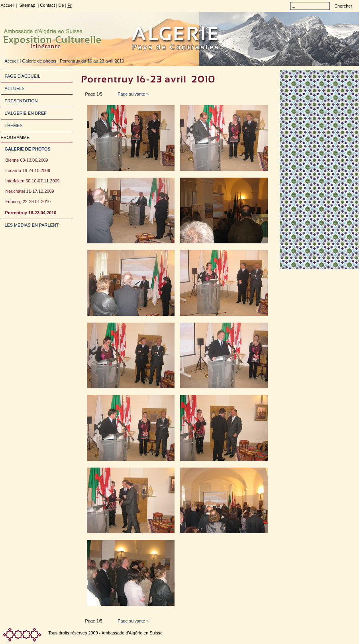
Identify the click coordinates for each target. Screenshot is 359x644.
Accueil (8, 5)
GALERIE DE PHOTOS (28, 149)
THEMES (14, 125)
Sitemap (27, 5)
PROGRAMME (15, 137)
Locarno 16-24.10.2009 (28, 170)
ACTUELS (15, 88)
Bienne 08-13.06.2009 (27, 160)
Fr (69, 5)
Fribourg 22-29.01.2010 (28, 202)
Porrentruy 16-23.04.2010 (31, 213)
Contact (47, 5)
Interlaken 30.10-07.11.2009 (33, 181)
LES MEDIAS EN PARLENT (32, 225)
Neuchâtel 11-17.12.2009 (30, 191)
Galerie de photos (39, 61)
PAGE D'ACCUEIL (23, 76)
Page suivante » (132, 94)
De (61, 5)
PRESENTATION (21, 101)
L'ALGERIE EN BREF (26, 113)
